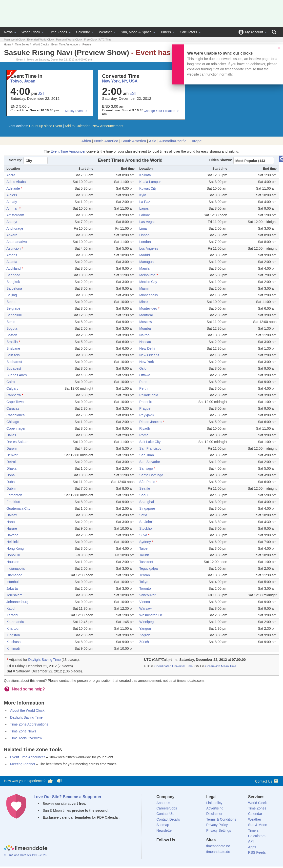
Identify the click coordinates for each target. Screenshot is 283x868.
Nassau (145, 342)
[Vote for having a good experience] (50, 781)
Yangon (145, 628)
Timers (166, 32)
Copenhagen (16, 428)
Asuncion (14, 248)
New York (147, 362)
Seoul (144, 495)
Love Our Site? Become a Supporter (68, 797)
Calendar (83, 32)
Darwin (12, 448)
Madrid (145, 255)
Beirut (11, 302)
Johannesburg (17, 602)
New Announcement (108, 126)
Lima (143, 228)
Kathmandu (15, 622)
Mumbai (145, 328)
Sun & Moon (258, 825)
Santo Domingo (151, 475)
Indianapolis (16, 568)
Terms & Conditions (221, 819)
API (251, 841)
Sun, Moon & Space (136, 32)
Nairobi (145, 335)
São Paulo (147, 482)
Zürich (144, 642)
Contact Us (267, 781)
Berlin (11, 322)
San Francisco (150, 448)
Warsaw (145, 608)
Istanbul (12, 582)
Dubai (11, 482)
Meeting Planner (23, 764)
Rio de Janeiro (150, 422)
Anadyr (12, 222)
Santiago (146, 468)
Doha (10, 475)
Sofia (143, 515)
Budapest (14, 368)
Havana (12, 535)
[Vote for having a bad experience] (59, 781)
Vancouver (147, 595)
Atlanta (12, 262)
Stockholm (147, 528)
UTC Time (105, 40)
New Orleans (149, 355)
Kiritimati (13, 648)
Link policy (214, 803)
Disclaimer (214, 814)
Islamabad (14, 575)
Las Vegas (147, 222)
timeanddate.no (218, 846)
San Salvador (150, 462)
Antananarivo (17, 242)
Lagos (144, 208)
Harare (12, 528)
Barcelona (14, 288)
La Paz (145, 202)
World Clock (31, 32)
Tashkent (146, 562)
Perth (143, 388)
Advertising (215, 808)
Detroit (11, 462)
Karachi (12, 615)
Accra (11, 175)
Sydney (145, 542)
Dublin (11, 488)
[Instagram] (185, 849)
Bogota (12, 328)
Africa (86, 141)
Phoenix (146, 402)
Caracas (13, 408)
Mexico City (148, 282)
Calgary (12, 388)
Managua (146, 262)
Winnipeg (146, 622)
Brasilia (12, 342)
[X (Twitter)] (168, 849)
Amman (12, 208)
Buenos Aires (17, 375)
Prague (145, 408)
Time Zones (58, 32)
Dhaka (11, 468)
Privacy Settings (219, 830)
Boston (12, 335)
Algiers (12, 195)
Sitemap (163, 825)
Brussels (13, 355)
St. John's (147, 522)
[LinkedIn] (177, 849)
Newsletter (165, 830)
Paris (143, 382)
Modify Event (74, 111)
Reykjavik (147, 415)
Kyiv (142, 195)
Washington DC (151, 615)
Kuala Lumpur (150, 182)
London (145, 242)
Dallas (11, 435)
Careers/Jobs (167, 808)
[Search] (274, 32)
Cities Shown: (221, 160)
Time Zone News (23, 731)
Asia (153, 141)
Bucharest (14, 362)
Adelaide (13, 188)
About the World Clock (27, 710)
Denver (12, 455)
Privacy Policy (217, 825)
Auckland (14, 268)
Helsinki (12, 542)
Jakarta (12, 588)
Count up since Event (46, 126)
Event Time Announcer (65, 44)
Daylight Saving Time (44, 660)
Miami (144, 288)
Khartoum (14, 628)
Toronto (145, 588)
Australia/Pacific (173, 141)
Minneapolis (149, 295)
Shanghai (147, 502)
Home (8, 44)
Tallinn (144, 555)
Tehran (145, 575)
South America (134, 141)
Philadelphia (149, 395)
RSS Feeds (257, 852)
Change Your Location (160, 111)
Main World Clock (15, 40)
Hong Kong (15, 548)
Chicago (13, 422)
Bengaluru (14, 315)
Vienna (145, 602)
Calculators (188, 32)
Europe (196, 141)
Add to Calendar (77, 126)
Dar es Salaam (18, 442)
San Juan (147, 455)
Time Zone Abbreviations (29, 724)
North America (106, 141)
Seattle (145, 488)
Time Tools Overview (26, 738)
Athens (12, 255)
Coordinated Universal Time (173, 666)
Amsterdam (15, 215)
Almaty (12, 202)
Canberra (14, 395)
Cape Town (15, 402)
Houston (13, 562)
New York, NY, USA (120, 81)
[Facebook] (160, 849)
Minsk (144, 302)
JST (41, 93)
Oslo (143, 368)
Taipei (144, 548)
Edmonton (14, 495)
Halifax (12, 515)
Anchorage (15, 228)
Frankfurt (13, 502)
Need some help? (28, 689)
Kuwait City (148, 188)
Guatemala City (18, 508)
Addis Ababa (16, 182)
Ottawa (145, 375)
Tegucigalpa (149, 568)
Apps (252, 847)
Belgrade (13, 308)
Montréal (146, 315)
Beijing (12, 295)
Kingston (13, 635)
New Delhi (147, 348)
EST (133, 93)
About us (163, 803)
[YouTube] (194, 849)
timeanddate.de (218, 852)
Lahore (145, 215)
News (8, 32)
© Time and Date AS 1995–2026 (25, 855)
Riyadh (145, 428)
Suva (143, 535)
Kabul (11, 608)
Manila (144, 268)
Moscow (146, 322)
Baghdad (13, 275)
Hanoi (11, 522)
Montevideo (148, 308)
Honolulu (13, 555)
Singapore (147, 508)
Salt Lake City (150, 442)
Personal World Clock (69, 40)
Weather (105, 32)
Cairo (10, 382)
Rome (144, 435)
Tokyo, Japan (23, 81)
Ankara (12, 235)
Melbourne (147, 275)
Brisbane (13, 348)
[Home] (26, 848)
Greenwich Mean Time (221, 666)
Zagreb (145, 635)
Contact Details (168, 819)
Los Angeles (149, 248)
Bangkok (13, 282)
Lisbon (144, 235)
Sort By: (16, 160)
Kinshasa (14, 642)
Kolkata (145, 175)
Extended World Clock (41, 40)
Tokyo (144, 582)
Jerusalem (14, 595)
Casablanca (16, 415)
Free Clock (91, 40)
